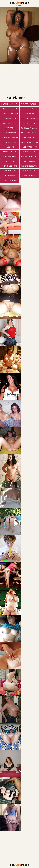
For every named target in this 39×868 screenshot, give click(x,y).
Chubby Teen (29, 123)
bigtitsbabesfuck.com (10, 133)
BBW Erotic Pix (10, 118)
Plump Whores (29, 114)
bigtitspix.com (10, 142)
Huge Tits (10, 147)
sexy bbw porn (10, 123)
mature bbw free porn (10, 156)
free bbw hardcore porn (30, 118)
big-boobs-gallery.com (30, 128)
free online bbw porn (30, 166)
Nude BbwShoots (29, 147)
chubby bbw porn (10, 109)
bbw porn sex (10, 161)
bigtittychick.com (29, 133)
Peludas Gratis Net (10, 114)
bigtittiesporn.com (29, 142)
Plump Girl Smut (29, 152)
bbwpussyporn (10, 152)
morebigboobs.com (10, 137)
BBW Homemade (10, 171)
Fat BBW (29, 109)
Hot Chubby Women (10, 104)
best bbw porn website (30, 156)
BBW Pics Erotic (10, 180)
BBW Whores (29, 176)
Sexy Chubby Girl (10, 166)
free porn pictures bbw (30, 104)
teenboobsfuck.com (30, 137)
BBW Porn (10, 128)
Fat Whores (10, 176)
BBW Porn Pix (29, 161)
